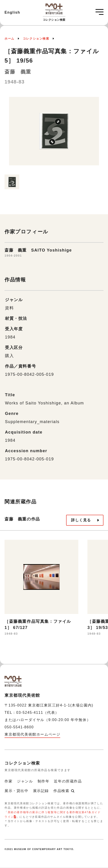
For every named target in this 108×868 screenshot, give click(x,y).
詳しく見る (81, 520)
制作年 (44, 781)
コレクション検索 (36, 39)
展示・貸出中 (17, 791)
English (12, 12)
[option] (54, 133)
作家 (8, 781)
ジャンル (25, 781)
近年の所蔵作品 (68, 781)
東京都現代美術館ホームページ (32, 734)
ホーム (10, 39)
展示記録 (41, 791)
